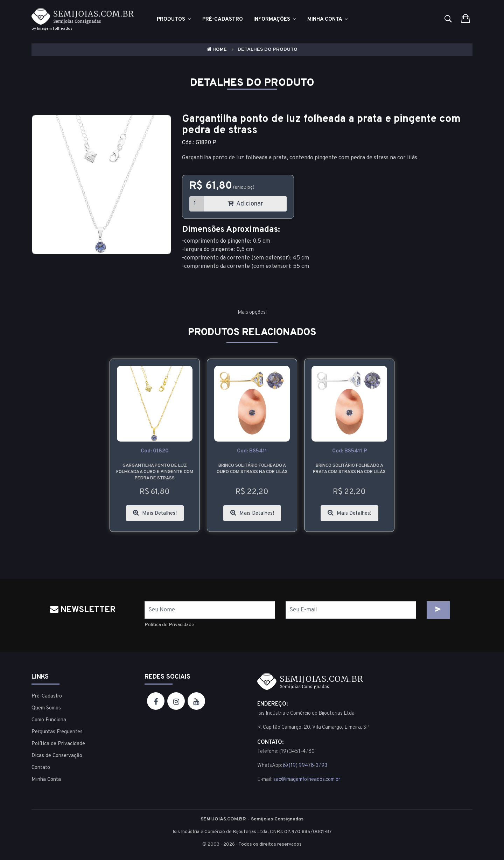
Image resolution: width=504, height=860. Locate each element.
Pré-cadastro (223, 19)
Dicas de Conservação (57, 756)
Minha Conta (328, 19)
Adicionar (245, 204)
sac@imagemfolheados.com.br (307, 780)
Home (217, 50)
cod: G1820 (155, 451)
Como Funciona (49, 720)
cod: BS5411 (252, 451)
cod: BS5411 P (349, 451)
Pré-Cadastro (47, 696)
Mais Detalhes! (155, 513)
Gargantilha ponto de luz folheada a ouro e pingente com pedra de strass (155, 472)
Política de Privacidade (169, 625)
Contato (41, 768)
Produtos (174, 19)
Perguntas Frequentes (57, 732)
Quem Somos (46, 708)
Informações (275, 19)
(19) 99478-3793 (305, 766)
